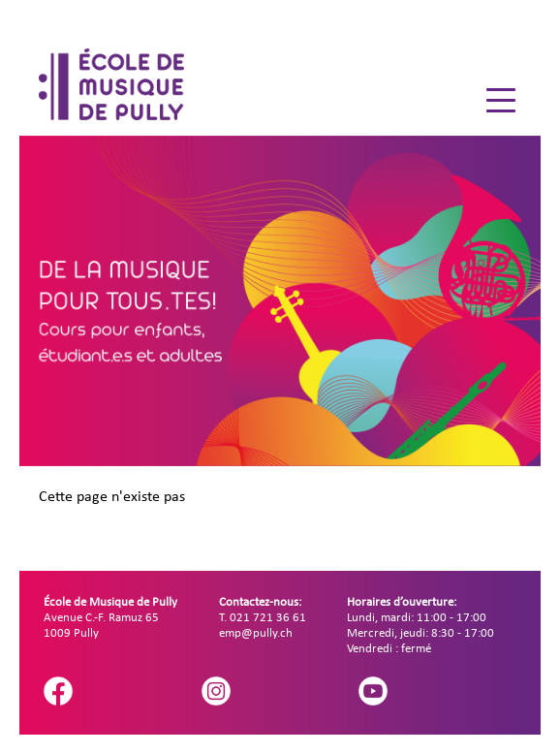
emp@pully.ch (256, 633)
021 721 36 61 (268, 618)
